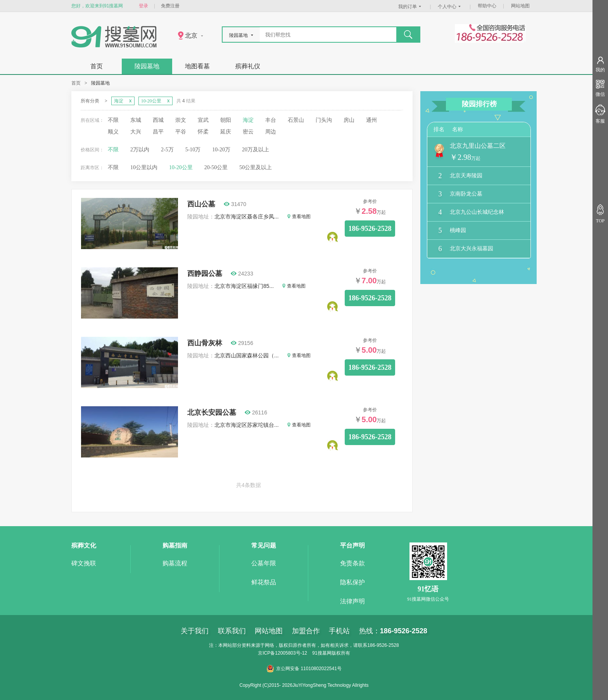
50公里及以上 (256, 167)
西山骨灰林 (205, 343)
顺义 (113, 132)
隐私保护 (352, 582)
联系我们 (232, 631)
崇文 (181, 120)
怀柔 (203, 132)
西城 (158, 120)
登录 (143, 6)
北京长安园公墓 (212, 412)
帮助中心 (487, 6)
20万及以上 (256, 150)
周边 (271, 132)
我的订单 (411, 7)
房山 (349, 120)
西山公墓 (201, 204)
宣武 (203, 120)
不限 (113, 120)
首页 (97, 66)
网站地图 (520, 6)
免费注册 (170, 6)
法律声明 (352, 601)
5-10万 (193, 150)
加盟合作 (306, 631)
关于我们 (195, 631)
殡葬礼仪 (248, 66)
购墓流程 (175, 563)
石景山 (296, 120)
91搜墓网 (322, 653)
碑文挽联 (84, 563)
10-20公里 (181, 167)
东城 (136, 120)
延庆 (226, 132)
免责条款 (352, 563)
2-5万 (167, 150)
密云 (248, 132)
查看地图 (299, 217)
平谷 (181, 132)
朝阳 (226, 120)
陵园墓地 (147, 66)
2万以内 (140, 150)
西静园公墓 (205, 274)
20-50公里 (216, 167)
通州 (371, 120)
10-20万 (221, 150)
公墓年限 (264, 563)
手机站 (339, 631)
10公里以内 (144, 167)
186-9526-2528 (370, 229)
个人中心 (450, 7)
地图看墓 (197, 66)
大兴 (136, 132)
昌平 (158, 132)
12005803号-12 (291, 653)
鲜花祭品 (264, 582)
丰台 (271, 120)
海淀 (248, 120)
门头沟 (324, 120)
